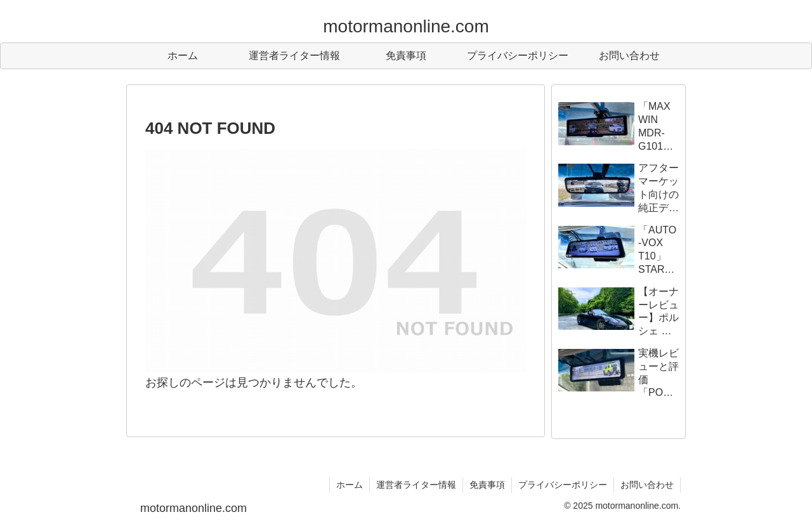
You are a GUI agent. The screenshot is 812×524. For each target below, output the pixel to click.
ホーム (350, 485)
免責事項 (487, 485)
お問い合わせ (647, 485)
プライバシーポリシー (563, 485)
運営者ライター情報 (416, 485)
